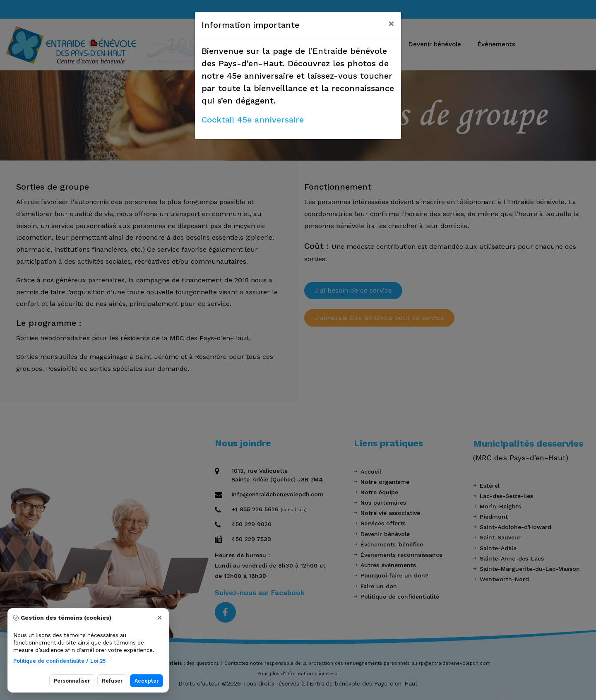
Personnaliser (72, 681)
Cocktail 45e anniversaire (253, 120)
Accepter (147, 681)
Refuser (112, 681)
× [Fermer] (160, 618)
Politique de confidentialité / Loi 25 (59, 661)
